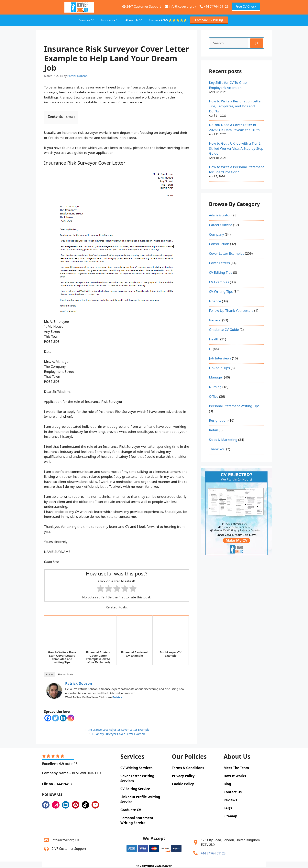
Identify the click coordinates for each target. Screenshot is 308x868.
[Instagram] (71, 718)
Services (86, 20)
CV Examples (219, 282)
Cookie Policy (183, 784)
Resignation (218, 420)
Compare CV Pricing (209, 20)
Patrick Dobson (79, 683)
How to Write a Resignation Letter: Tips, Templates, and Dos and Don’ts (236, 106)
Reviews (168, 20)
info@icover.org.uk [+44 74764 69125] (180, 6)
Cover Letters (219, 263)
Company (216, 234)
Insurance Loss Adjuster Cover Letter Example (119, 730)
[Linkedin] (63, 718)
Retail (213, 430)
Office (214, 396)
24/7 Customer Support (69, 849)
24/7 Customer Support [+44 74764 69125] (142, 6)
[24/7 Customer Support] (46, 849)
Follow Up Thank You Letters (231, 310)
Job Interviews (220, 358)
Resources (109, 20)
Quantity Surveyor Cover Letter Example (119, 734)
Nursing (215, 387)
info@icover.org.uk (65, 840)
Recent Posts (66, 674)
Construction (219, 244)
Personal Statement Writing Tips (234, 406)
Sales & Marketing (223, 440)
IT (210, 349)
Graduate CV (131, 810)
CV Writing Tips (221, 291)
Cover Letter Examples (227, 253)
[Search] (257, 43)
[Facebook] (48, 718)
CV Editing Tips (221, 272)
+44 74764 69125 (214, 6)
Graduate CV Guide (224, 330)
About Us (133, 20)
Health (214, 339)
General (215, 320)
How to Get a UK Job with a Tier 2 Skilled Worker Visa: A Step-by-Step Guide (236, 148)
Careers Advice (221, 225)
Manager (216, 377)
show (70, 117)
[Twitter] (55, 718)
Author (50, 674)
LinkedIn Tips (219, 368)
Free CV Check (246, 6)
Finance (215, 301)
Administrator (220, 215)
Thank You (217, 449)
